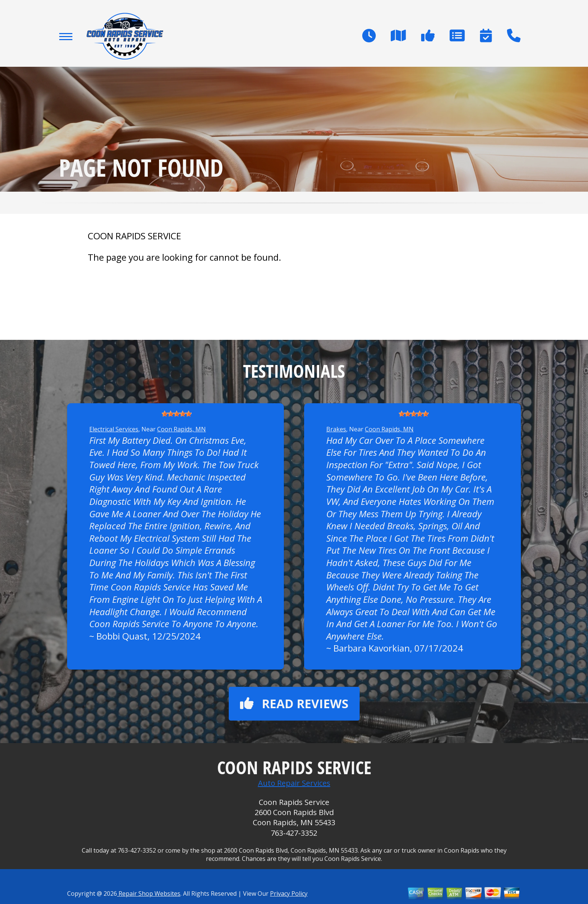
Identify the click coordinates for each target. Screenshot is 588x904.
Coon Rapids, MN (181, 429)
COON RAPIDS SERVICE (134, 236)
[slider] (177, 414)
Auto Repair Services (294, 783)
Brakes (336, 429)
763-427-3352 (294, 833)
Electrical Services (114, 429)
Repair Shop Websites (149, 893)
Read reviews (294, 704)
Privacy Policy (289, 893)
